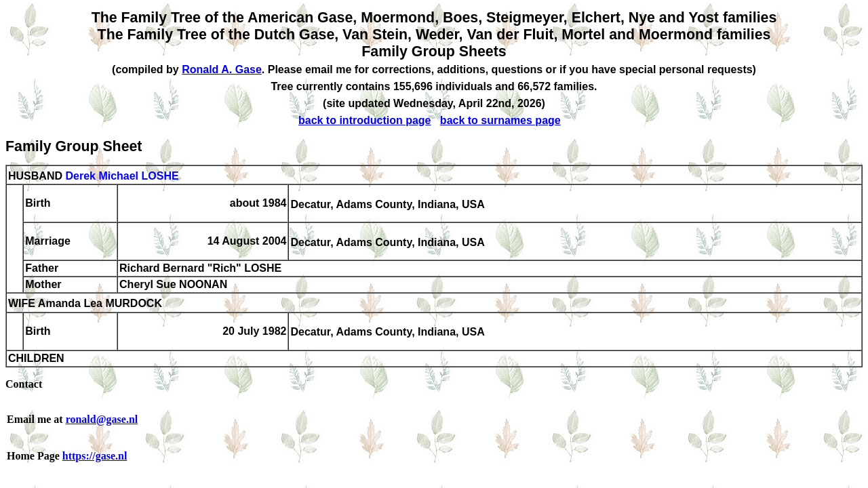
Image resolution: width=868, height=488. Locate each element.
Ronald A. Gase (222, 69)
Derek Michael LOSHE (122, 176)
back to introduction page (365, 120)
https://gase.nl (95, 456)
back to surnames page (500, 120)
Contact (24, 384)
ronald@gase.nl (102, 419)
